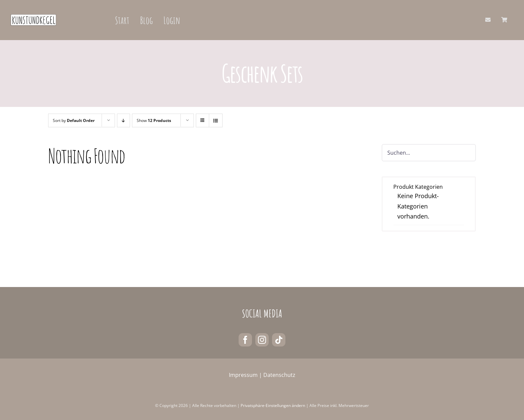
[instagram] (262, 340)
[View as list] (216, 120)
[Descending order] (123, 120)
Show (154, 120)
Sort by (74, 120)
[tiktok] (279, 340)
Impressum (243, 375)
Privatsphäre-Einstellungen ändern (273, 405)
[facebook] (245, 340)
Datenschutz (279, 375)
